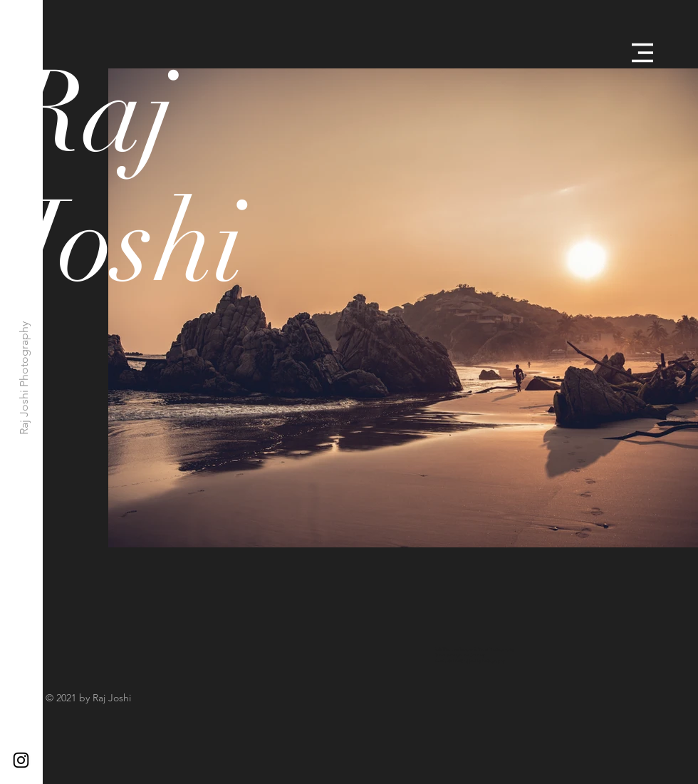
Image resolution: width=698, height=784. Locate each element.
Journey (478, 655)
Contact (443, 661)
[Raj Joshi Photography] (25, 378)
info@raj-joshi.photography (479, 661)
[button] (642, 53)
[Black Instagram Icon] (21, 760)
